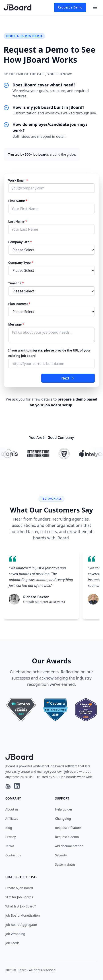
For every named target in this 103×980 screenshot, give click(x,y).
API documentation (69, 846)
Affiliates (12, 818)
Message (16, 324)
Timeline (16, 283)
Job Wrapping (15, 934)
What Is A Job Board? (21, 906)
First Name (18, 201)
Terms (10, 846)
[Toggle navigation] (95, 7)
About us (12, 809)
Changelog (63, 818)
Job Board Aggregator (21, 925)
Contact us (13, 855)
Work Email (18, 180)
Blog (9, 828)
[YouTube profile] (8, 786)
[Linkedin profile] (17, 786)
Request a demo (67, 837)
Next (68, 378)
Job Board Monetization (23, 915)
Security (61, 855)
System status (65, 864)
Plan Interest (19, 304)
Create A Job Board (19, 888)
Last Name (18, 221)
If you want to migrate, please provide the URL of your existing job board (49, 353)
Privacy (11, 837)
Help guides (64, 809)
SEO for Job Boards (19, 897)
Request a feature (68, 828)
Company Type (21, 263)
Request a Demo (70, 7)
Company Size (20, 242)
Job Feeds (12, 943)
